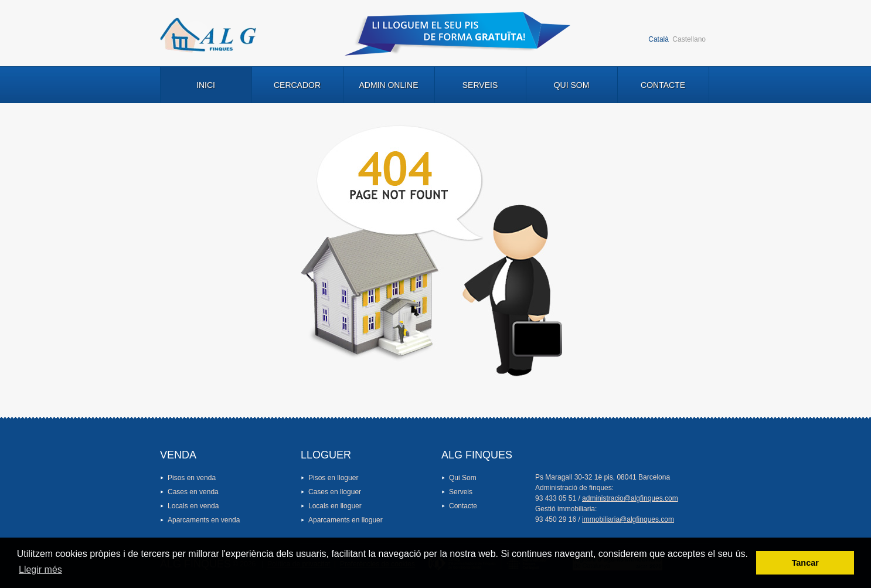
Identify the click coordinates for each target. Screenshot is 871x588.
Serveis (480, 85)
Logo (208, 35)
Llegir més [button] (40, 570)
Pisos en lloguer (333, 478)
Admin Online (388, 85)
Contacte (663, 85)
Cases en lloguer (335, 492)
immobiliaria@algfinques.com (628, 519)
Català (659, 39)
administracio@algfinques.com (630, 498)
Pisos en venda (192, 478)
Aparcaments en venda (204, 520)
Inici (206, 85)
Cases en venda (193, 492)
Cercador (297, 85)
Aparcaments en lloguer (346, 520)
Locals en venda (193, 506)
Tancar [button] (805, 563)
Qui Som (572, 85)
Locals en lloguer (335, 506)
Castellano (689, 39)
